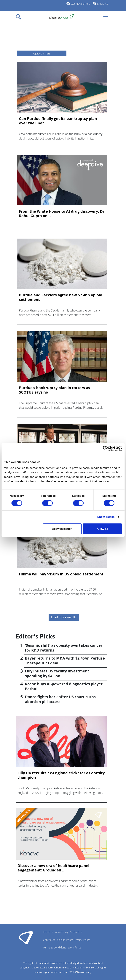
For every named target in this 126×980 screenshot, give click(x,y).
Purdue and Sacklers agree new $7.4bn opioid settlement (61, 297)
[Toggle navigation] (20, 17)
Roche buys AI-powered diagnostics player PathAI (64, 686)
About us (48, 932)
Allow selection (62, 529)
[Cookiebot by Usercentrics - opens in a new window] (105, 448)
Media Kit (103, 4)
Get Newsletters (80, 4)
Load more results (64, 617)
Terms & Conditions (55, 947)
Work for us (75, 947)
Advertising (62, 932)
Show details (106, 517)
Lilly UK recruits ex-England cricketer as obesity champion (61, 775)
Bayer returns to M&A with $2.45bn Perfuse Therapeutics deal (65, 661)
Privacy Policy (82, 940)
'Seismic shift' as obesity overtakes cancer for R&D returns (64, 648)
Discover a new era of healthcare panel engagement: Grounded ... (53, 868)
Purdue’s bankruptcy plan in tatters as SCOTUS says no (55, 390)
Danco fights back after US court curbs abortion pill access (60, 699)
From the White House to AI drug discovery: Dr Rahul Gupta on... (62, 214)
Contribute (49, 940)
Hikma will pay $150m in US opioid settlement (61, 574)
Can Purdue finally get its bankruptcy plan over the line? (58, 121)
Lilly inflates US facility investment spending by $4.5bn (57, 673)
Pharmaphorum (26, 938)
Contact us (76, 932)
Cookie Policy (65, 940)
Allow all (102, 529)
